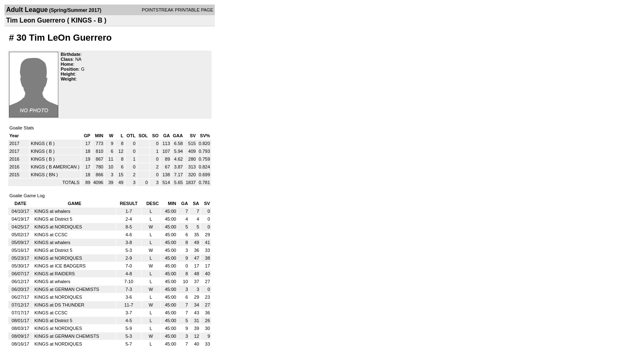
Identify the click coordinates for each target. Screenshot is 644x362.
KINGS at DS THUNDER (59, 305)
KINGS (38, 143)
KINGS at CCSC (51, 235)
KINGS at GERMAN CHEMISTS (67, 289)
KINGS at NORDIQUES (58, 227)
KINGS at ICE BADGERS (60, 266)
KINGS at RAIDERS (55, 274)
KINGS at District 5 (53, 219)
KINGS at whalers (52, 211)
